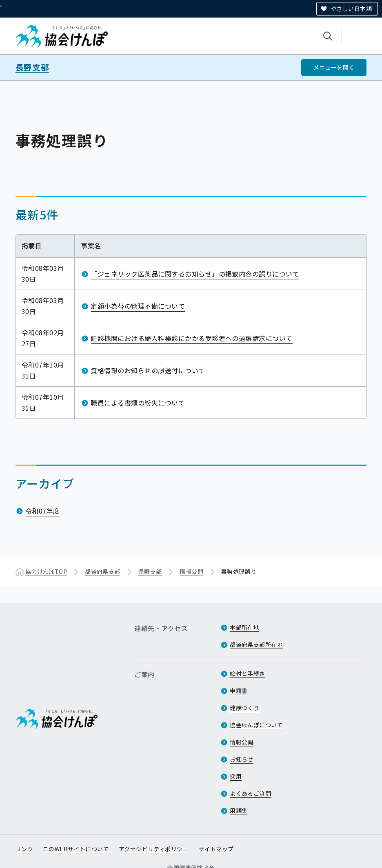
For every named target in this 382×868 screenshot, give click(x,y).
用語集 (239, 810)
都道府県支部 (103, 571)
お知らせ (242, 759)
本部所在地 (244, 627)
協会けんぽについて (256, 725)
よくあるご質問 (250, 793)
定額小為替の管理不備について (138, 306)
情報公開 (191, 571)
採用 (236, 776)
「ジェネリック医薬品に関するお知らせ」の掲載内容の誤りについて (195, 273)
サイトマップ (216, 849)
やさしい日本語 (351, 9)
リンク (24, 849)
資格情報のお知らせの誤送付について (148, 370)
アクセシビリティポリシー (154, 849)
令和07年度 (43, 511)
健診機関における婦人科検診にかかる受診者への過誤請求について (191, 338)
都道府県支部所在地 (256, 644)
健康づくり (244, 708)
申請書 (239, 691)
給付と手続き (248, 673)
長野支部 (32, 67)
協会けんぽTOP (46, 571)
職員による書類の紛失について (138, 402)
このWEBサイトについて (76, 849)
